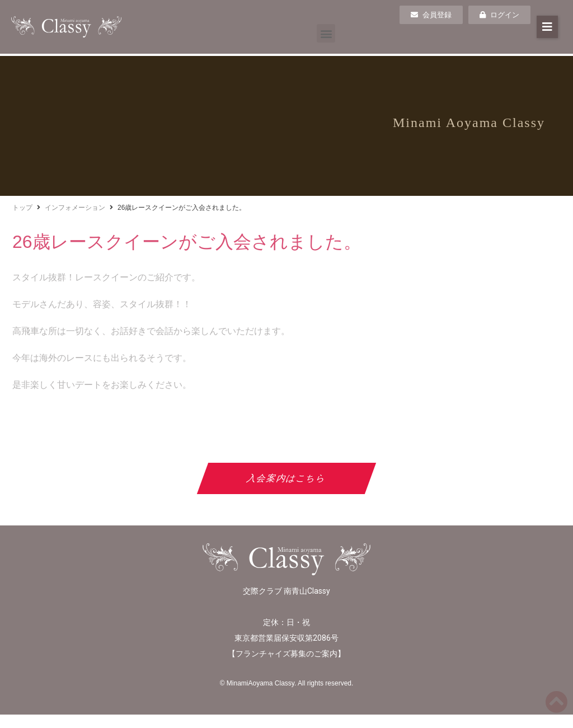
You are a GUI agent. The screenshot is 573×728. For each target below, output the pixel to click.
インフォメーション (75, 208)
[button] (326, 33)
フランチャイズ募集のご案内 (286, 654)
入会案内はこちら (287, 478)
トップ (22, 208)
